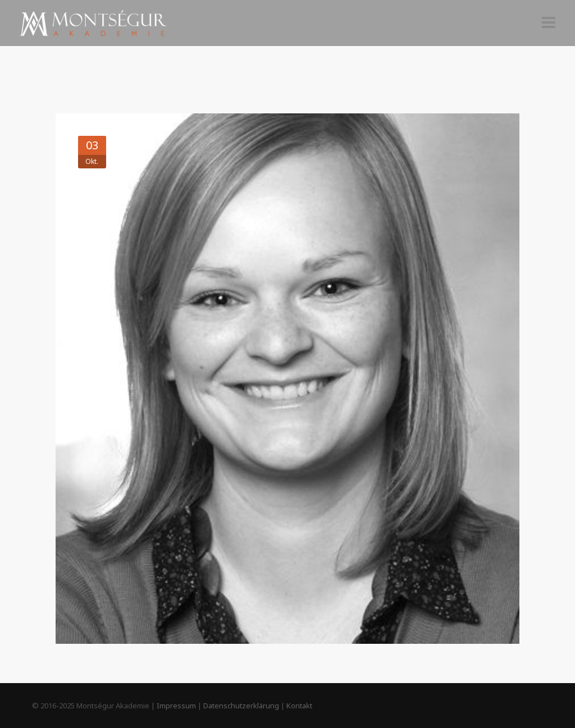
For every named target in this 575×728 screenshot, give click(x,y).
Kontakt (299, 706)
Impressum (176, 706)
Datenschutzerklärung (241, 706)
